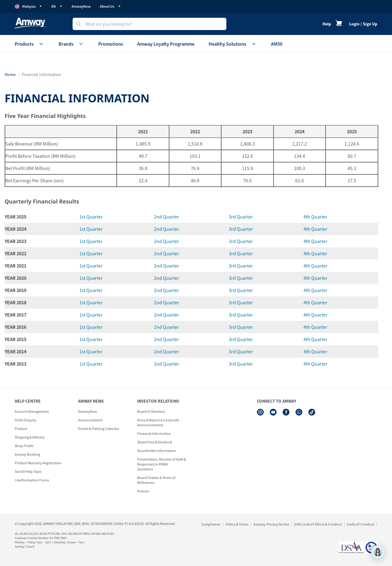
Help (327, 24)
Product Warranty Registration (38, 463)
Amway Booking (27, 454)
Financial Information (154, 433)
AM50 (277, 44)
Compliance (211, 524)
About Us (110, 6)
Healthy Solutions (233, 44)
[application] (378, 552)
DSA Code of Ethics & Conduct (318, 524)
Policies (143, 491)
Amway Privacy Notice (271, 524)
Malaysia (28, 6)
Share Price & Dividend (155, 442)
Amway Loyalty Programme (166, 44)
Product (21, 429)
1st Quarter (91, 217)
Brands (71, 44)
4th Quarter (315, 217)
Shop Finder (24, 446)
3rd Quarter (241, 217)
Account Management (32, 411)
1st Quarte (90, 339)
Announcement (90, 420)
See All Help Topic (28, 471)
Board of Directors (151, 411)
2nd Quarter (167, 217)
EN (57, 6)
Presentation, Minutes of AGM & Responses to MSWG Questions (162, 464)
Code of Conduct (361, 524)
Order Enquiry (26, 420)
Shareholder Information (157, 451)
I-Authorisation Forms (32, 480)
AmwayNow (81, 6)
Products (30, 44)
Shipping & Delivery (30, 437)
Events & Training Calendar (99, 429)
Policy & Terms (237, 524)
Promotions (111, 44)
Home (10, 74)
